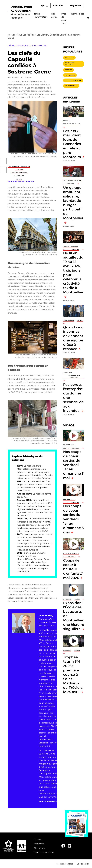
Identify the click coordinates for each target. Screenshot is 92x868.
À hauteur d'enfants (71, 553)
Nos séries (39, 848)
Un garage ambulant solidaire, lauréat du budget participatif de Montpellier (73, 203)
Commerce (19, 170)
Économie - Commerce (19, 173)
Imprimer (29, 77)
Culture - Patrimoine (73, 80)
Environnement (71, 86)
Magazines (76, 6)
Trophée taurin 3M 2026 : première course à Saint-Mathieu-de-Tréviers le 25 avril (73, 675)
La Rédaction (83, 864)
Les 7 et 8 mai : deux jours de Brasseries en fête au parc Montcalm (72, 144)
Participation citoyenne (72, 181)
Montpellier (19, 176)
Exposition (67, 599)
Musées (77, 599)
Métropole (69, 58)
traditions (67, 650)
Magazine (39, 844)
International (69, 320)
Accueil (12, 35)
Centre (19, 179)
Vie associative (69, 184)
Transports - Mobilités (70, 64)
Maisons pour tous (70, 246)
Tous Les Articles (26, 35)
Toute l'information (44, 853)
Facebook (3, 161)
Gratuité (68, 70)
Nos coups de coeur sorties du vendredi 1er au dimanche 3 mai (73, 465)
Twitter (3, 170)
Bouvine (77, 650)
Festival (66, 121)
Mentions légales (65, 864)
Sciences (80, 320)
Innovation (67, 373)
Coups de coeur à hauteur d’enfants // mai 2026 (73, 569)
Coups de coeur (69, 445)
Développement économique (19, 166)
